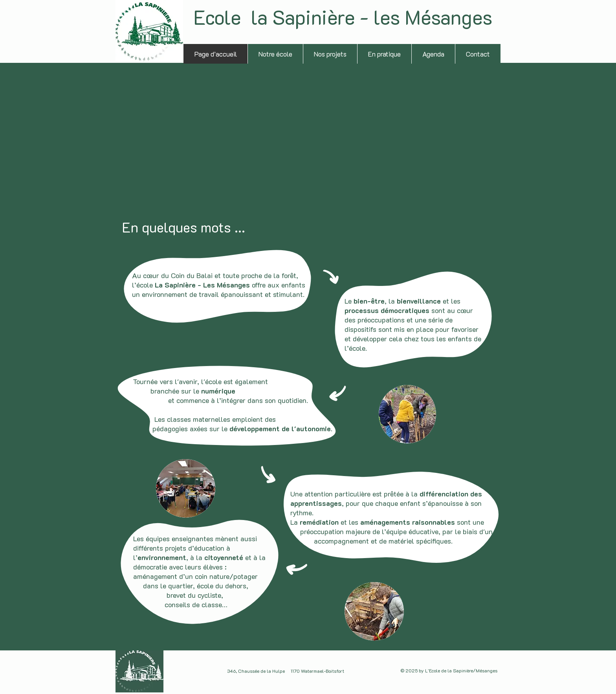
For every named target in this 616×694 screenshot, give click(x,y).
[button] (330, 54)
